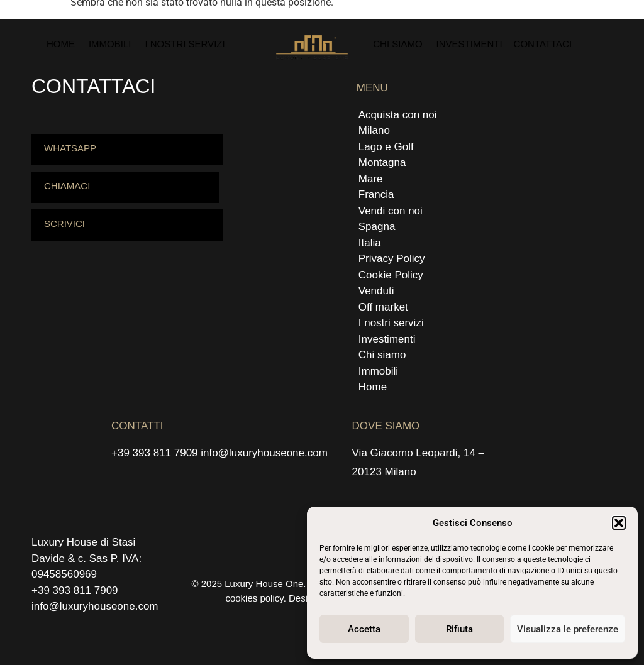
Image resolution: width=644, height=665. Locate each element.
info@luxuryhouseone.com (264, 453)
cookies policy (254, 598)
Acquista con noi (398, 115)
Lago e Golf (386, 147)
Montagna (382, 162)
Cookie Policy (391, 275)
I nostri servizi (185, 44)
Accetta (364, 629)
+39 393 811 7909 (155, 453)
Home (61, 44)
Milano (374, 130)
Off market (383, 307)
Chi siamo (397, 44)
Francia (376, 195)
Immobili (110, 44)
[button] (619, 523)
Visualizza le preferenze (568, 629)
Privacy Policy (392, 259)
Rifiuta (459, 629)
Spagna (377, 227)
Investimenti (469, 44)
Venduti (376, 291)
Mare (371, 179)
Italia (370, 243)
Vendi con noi (391, 211)
